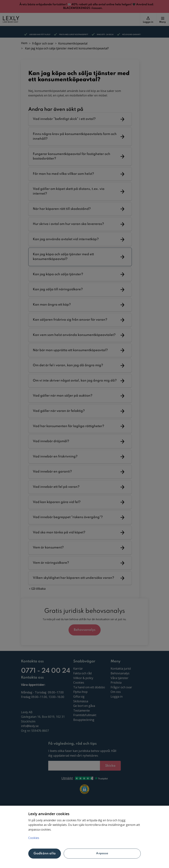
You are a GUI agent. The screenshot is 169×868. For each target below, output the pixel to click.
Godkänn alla (45, 853)
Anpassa (102, 853)
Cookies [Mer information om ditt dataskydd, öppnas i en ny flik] (34, 838)
